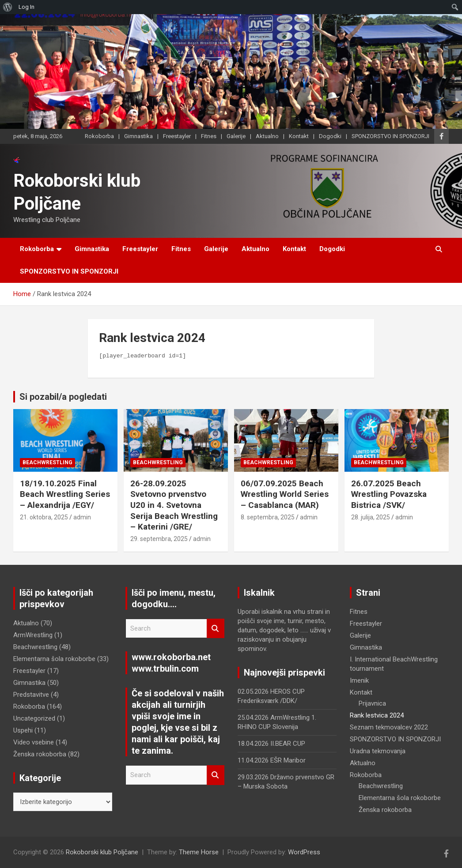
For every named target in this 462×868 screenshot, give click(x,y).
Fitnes (209, 136)
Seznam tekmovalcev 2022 (389, 727)
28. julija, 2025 (371, 517)
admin (82, 517)
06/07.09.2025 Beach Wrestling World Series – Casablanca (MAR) (285, 494)
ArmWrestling (33, 635)
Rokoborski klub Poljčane (102, 852)
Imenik (359, 680)
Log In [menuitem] (27, 7)
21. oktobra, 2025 (44, 517)
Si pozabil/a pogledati (63, 397)
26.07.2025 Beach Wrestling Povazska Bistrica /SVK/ (389, 494)
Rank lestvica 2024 (377, 715)
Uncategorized (34, 718)
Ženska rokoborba (40, 754)
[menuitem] (8, 7)
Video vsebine (34, 742)
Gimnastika (138, 136)
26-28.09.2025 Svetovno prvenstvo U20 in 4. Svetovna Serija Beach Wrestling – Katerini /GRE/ (174, 505)
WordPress (304, 852)
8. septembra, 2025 (268, 517)
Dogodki (330, 136)
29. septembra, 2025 (159, 539)
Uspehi (23, 730)
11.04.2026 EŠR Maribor (272, 760)
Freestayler (177, 136)
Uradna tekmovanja (378, 751)
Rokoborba (99, 136)
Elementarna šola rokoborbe (54, 659)
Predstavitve (31, 695)
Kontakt (299, 136)
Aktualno (267, 136)
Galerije (236, 136)
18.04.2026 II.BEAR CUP (271, 744)
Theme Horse (199, 852)
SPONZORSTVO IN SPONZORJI (390, 136)
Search (216, 629)
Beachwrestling (47, 462)
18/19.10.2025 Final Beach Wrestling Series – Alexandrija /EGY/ (65, 494)
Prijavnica (372, 703)
